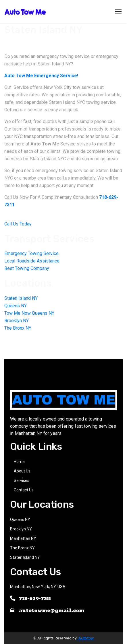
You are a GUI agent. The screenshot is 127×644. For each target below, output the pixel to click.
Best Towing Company (27, 268)
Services (22, 480)
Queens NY (16, 306)
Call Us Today (18, 224)
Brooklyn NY (17, 321)
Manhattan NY (23, 538)
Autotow (86, 638)
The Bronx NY (18, 328)
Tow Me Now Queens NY (29, 313)
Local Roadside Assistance (32, 261)
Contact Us (24, 490)
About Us (22, 471)
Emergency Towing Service (31, 253)
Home (19, 462)
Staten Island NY (21, 298)
